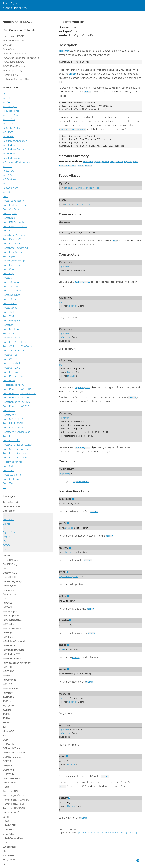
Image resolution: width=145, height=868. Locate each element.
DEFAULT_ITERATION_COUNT (72, 129)
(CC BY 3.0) (131, 833)
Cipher (73, 74)
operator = (70, 166)
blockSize (88, 162)
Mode (63, 200)
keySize (128, 162)
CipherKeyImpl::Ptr (69, 577)
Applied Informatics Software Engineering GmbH (101, 833)
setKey (88, 166)
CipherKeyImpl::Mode (84, 204)
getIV (97, 162)
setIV (81, 166)
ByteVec (64, 183)
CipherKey (64, 51)
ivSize (119, 162)
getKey (105, 162)
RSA (115, 241)
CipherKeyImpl (82, 282)
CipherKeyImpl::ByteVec (87, 188)
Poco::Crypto (11, 3)
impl (112, 162)
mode (136, 162)
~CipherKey (66, 469)
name (61, 166)
